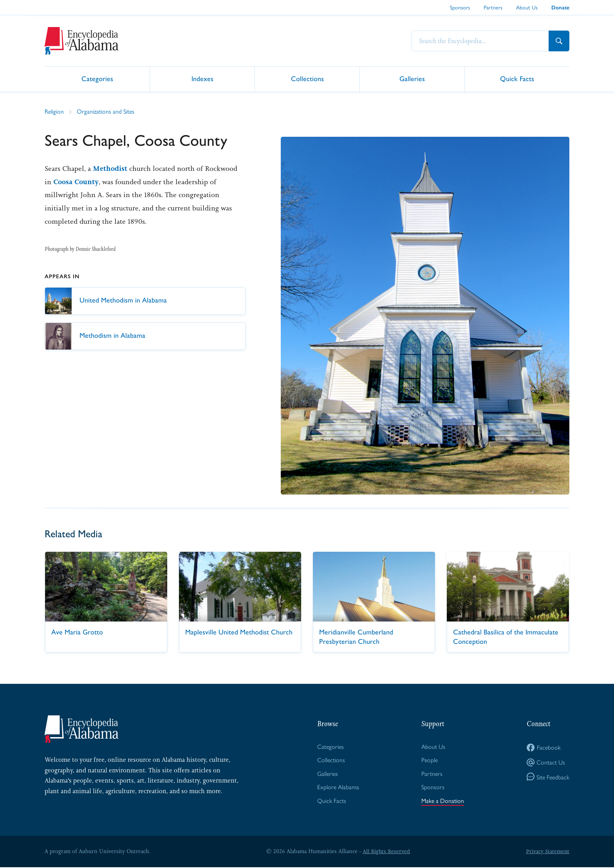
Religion (54, 111)
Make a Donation (443, 801)
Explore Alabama (338, 787)
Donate (560, 8)
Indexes (202, 79)
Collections (307, 79)
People (430, 760)
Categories (97, 79)
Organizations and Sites (106, 111)
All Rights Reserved (386, 852)
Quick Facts (517, 79)
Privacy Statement (547, 852)
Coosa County (76, 182)
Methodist (110, 169)
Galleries (412, 79)
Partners (493, 7)
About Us (527, 7)
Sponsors (460, 7)
